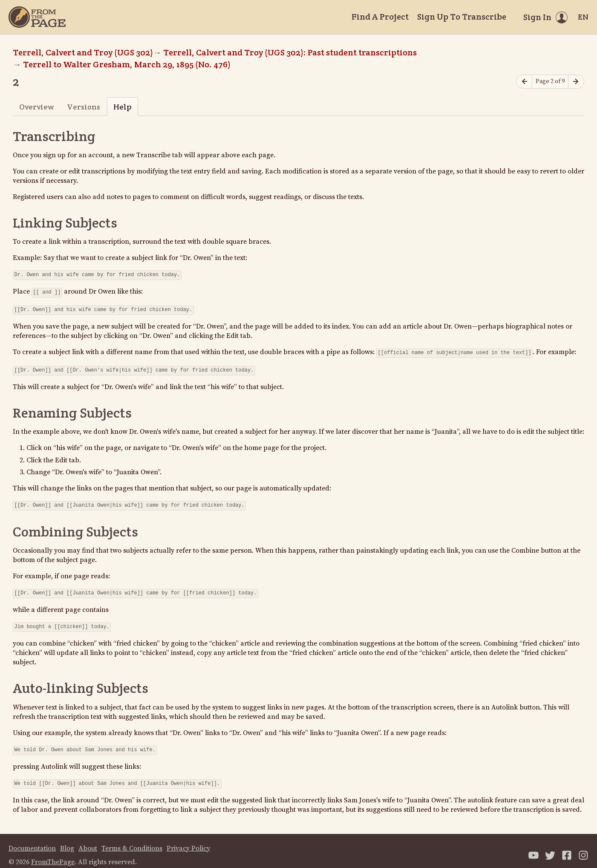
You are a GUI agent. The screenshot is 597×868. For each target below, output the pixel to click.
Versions (84, 107)
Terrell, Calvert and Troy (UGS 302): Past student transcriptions (290, 52)
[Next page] (576, 82)
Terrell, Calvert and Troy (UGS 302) (83, 52)
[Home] (37, 17)
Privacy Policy (188, 840)
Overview (36, 107)
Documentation (32, 840)
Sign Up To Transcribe (462, 17)
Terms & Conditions (132, 840)
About (88, 840)
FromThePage (53, 854)
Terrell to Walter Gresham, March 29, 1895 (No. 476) (127, 64)
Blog (67, 840)
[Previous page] (524, 82)
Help (123, 107)
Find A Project (380, 17)
